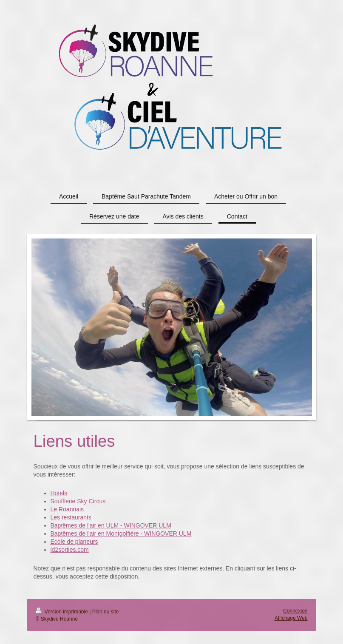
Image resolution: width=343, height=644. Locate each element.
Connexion (295, 611)
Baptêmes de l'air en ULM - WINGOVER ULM (111, 525)
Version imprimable (63, 612)
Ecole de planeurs (74, 542)
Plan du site (106, 612)
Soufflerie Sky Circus (78, 501)
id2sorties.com (70, 550)
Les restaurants (71, 517)
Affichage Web (291, 618)
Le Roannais (67, 509)
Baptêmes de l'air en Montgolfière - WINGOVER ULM (121, 533)
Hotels (59, 493)
